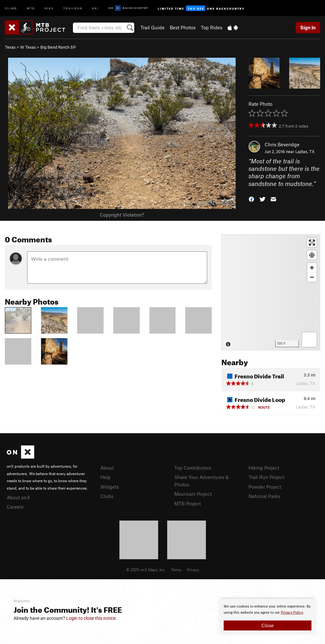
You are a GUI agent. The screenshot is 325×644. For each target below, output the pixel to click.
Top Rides (212, 27)
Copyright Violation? (122, 215)
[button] (251, 199)
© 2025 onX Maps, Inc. (146, 570)
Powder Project (265, 487)
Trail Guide (152, 27)
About (107, 468)
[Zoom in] (312, 268)
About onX (18, 497)
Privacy (193, 570)
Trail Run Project (266, 477)
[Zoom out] (312, 277)
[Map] (271, 292)
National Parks (264, 496)
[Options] (309, 340)
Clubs (107, 496)
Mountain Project (193, 494)
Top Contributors (193, 468)
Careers (15, 507)
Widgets (110, 487)
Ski (95, 8)
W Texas (28, 47)
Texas (10, 47)
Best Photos (183, 27)
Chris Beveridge (282, 144)
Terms (176, 570)
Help (106, 477)
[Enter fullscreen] (312, 243)
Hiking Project (264, 468)
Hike (49, 8)
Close (268, 625)
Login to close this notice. (91, 618)
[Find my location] (312, 255)
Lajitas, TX (305, 151)
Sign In (308, 27)
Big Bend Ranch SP (58, 47)
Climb (11, 8)
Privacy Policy (292, 613)
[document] (268, 617)
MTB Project (188, 503)
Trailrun (73, 8)
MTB (31, 8)
